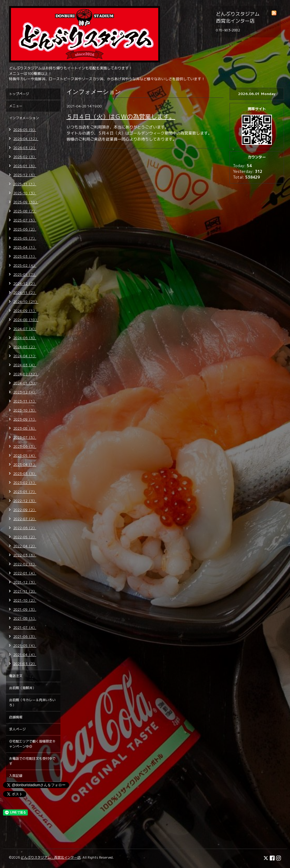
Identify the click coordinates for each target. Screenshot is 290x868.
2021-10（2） (25, 600)
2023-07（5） (25, 437)
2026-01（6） (25, 166)
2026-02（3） (25, 157)
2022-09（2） (25, 510)
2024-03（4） (25, 365)
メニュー (16, 106)
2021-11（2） (25, 591)
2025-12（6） (25, 175)
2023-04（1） (25, 465)
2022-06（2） (25, 528)
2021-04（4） (25, 655)
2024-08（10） (26, 320)
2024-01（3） (25, 383)
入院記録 (16, 776)
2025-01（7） (25, 275)
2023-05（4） (25, 456)
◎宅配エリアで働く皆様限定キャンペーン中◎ (32, 744)
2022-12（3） (25, 501)
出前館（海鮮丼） (22, 688)
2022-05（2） (25, 537)
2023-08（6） (25, 428)
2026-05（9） (25, 130)
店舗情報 (16, 717)
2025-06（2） (25, 229)
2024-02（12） (26, 374)
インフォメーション (24, 118)
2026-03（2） (25, 148)
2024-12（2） (25, 284)
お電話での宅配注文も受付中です (32, 761)
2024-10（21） (26, 302)
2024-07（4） (25, 329)
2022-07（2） (25, 519)
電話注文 (16, 676)
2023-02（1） (25, 483)
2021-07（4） (25, 628)
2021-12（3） (25, 582)
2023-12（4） (25, 392)
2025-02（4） (25, 265)
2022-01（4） (25, 573)
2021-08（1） (25, 618)
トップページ (19, 94)
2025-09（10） (26, 202)
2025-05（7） (25, 238)
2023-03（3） (25, 474)
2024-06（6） (25, 338)
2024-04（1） (25, 356)
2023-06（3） (25, 447)
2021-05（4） (25, 646)
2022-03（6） (25, 555)
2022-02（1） (25, 564)
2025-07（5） (25, 220)
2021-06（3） (25, 637)
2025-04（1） (25, 247)
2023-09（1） (25, 419)
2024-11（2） (25, 293)
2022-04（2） (25, 546)
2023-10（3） (25, 410)
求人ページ (17, 729)
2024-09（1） (25, 311)
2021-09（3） (25, 609)
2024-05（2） (25, 347)
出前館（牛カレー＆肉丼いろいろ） (32, 703)
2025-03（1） (25, 256)
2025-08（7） (25, 211)
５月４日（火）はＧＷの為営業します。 (121, 116)
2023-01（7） (25, 492)
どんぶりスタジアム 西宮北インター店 (51, 857)
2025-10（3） (25, 193)
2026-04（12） (26, 139)
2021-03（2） (25, 664)
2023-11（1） (25, 401)
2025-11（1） (25, 184)
